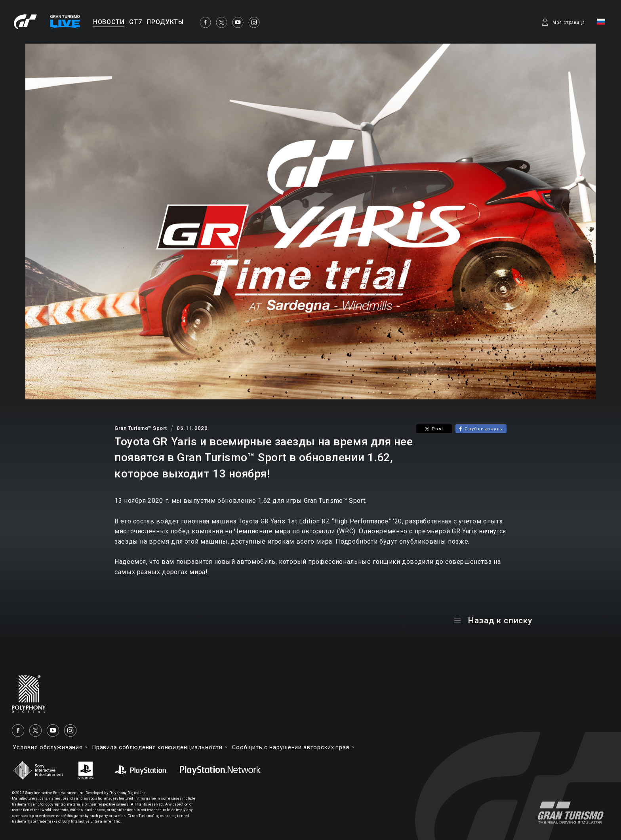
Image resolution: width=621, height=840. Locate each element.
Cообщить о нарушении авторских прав (291, 747)
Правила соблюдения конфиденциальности (157, 747)
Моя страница (569, 23)
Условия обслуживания (48, 747)
